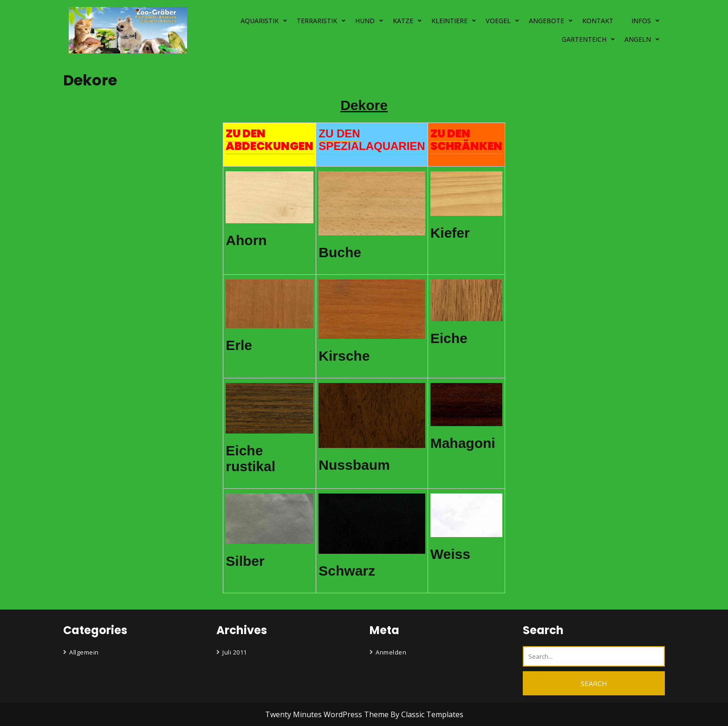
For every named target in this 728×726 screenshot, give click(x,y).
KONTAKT (598, 21)
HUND (365, 21)
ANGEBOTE (546, 21)
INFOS (641, 21)
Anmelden (391, 652)
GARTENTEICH (584, 39)
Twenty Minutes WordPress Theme (328, 714)
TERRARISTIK (317, 21)
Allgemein (84, 652)
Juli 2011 (235, 652)
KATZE (403, 21)
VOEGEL (498, 21)
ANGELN (638, 39)
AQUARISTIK (260, 21)
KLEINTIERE (449, 21)
